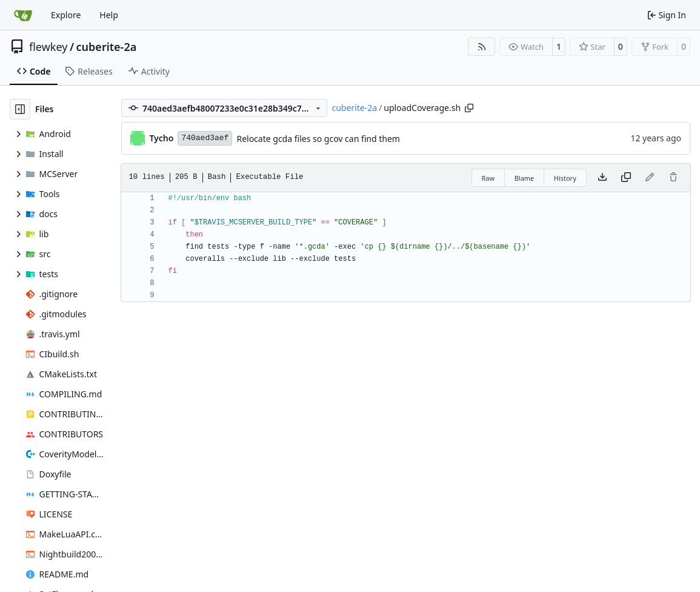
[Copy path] (469, 108)
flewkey (48, 47)
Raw (488, 178)
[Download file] (602, 178)
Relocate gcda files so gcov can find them (318, 139)
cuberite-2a (107, 47)
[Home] (23, 15)
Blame (525, 178)
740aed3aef (205, 138)
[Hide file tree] (20, 109)
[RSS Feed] (482, 47)
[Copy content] (626, 178)
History (565, 178)
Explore (66, 15)
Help (109, 15)
